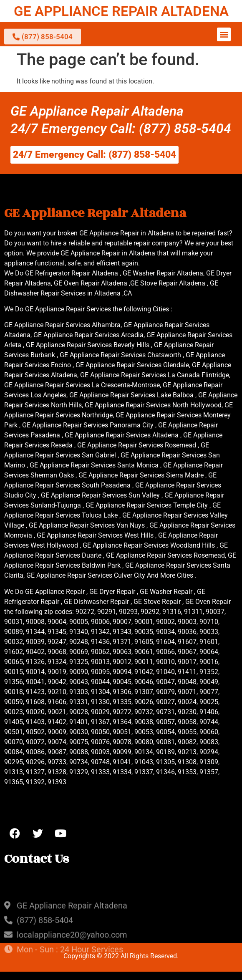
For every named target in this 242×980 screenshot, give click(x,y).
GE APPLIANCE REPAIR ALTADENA (121, 11)
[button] (224, 34)
